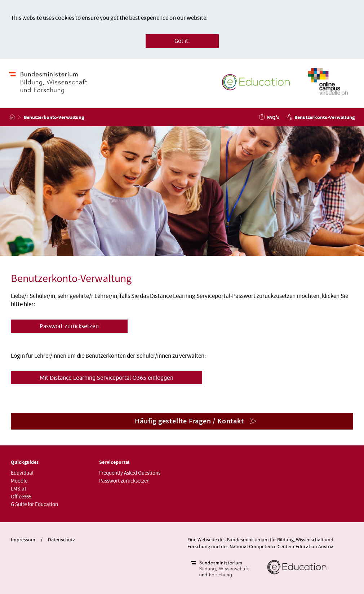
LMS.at (19, 489)
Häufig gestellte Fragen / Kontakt (189, 421)
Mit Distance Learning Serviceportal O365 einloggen (106, 378)
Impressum (23, 540)
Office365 (21, 497)
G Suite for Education (34, 504)
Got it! (182, 41)
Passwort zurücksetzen (69, 326)
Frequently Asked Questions (130, 473)
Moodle (19, 481)
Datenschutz (61, 540)
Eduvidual (22, 473)
